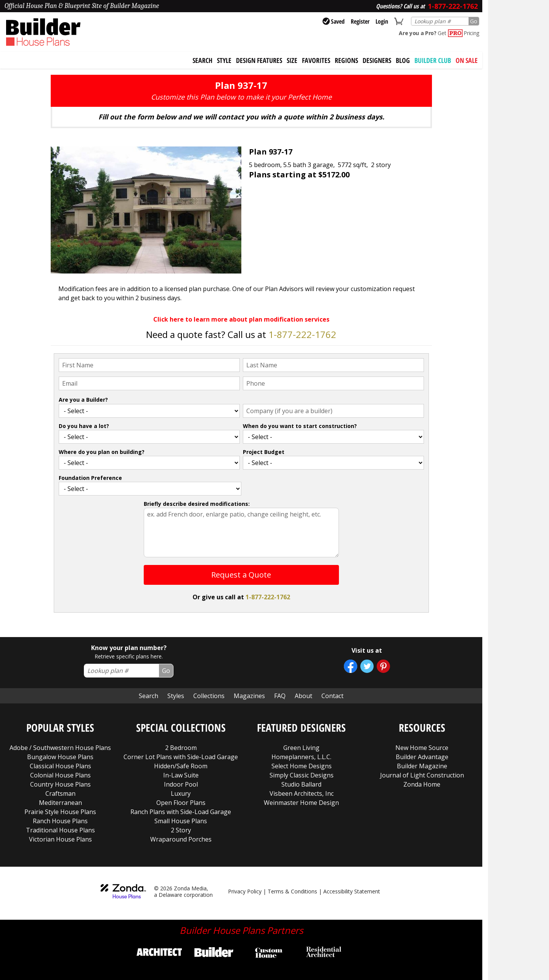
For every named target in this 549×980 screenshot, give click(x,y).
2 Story (181, 830)
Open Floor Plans (181, 803)
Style (224, 60)
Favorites (316, 60)
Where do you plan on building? (102, 452)
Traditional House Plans (60, 830)
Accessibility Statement (352, 891)
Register (360, 21)
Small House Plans (181, 821)
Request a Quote (241, 575)
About (303, 696)
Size (292, 60)
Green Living (301, 748)
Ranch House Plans (60, 821)
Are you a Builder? (83, 400)
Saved (334, 21)
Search (148, 696)
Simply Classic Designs (302, 775)
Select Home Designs (302, 766)
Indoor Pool (181, 784)
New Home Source (422, 748)
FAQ (280, 696)
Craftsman (60, 793)
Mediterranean (60, 803)
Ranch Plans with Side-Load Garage (181, 812)
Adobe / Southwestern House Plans (60, 748)
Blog (403, 60)
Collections (209, 696)
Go (474, 21)
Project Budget (264, 452)
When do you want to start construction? (300, 426)
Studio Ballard (301, 784)
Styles (176, 696)
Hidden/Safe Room (181, 766)
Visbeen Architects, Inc (302, 793)
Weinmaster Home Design (301, 803)
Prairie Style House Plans (60, 812)
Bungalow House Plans (60, 757)
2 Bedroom (181, 748)
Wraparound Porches (181, 839)
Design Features (259, 60)
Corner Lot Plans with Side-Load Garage (181, 757)
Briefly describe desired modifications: (197, 504)
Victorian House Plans (60, 839)
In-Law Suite (181, 775)
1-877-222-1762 (302, 334)
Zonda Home (422, 784)
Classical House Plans (60, 766)
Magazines (249, 696)
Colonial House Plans (60, 775)
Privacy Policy (245, 891)
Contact (332, 696)
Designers (377, 60)
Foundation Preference (90, 478)
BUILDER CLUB (433, 60)
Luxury (181, 793)
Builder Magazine (422, 766)
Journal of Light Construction (422, 775)
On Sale (467, 60)
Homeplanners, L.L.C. (301, 757)
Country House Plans (60, 784)
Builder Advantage (422, 757)
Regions (346, 60)
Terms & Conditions (292, 891)
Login (382, 21)
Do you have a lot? (84, 426)
